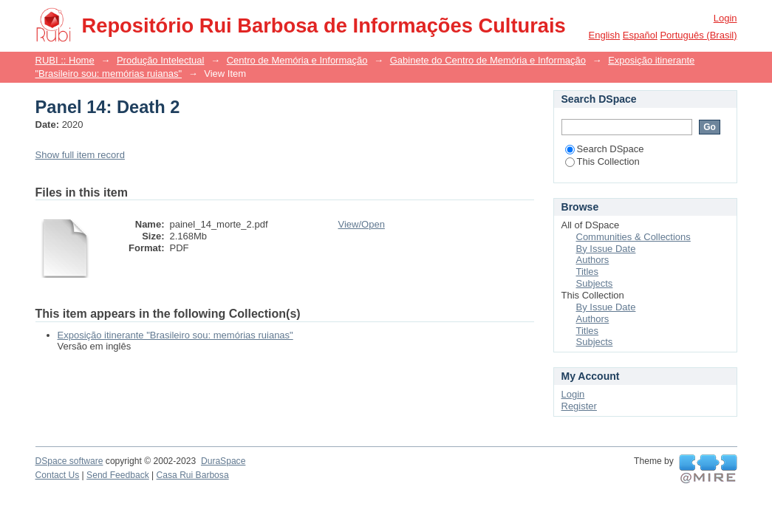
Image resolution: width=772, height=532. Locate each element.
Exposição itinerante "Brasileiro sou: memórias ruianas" (175, 335)
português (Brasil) (698, 35)
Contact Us (58, 475)
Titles (588, 272)
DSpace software (69, 461)
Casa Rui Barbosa (193, 475)
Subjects (595, 283)
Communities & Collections (633, 237)
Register (579, 406)
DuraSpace (223, 461)
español (640, 35)
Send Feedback (118, 475)
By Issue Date (606, 249)
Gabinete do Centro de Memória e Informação (488, 60)
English (605, 35)
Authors (593, 260)
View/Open (362, 224)
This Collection (602, 161)
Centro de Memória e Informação (297, 60)
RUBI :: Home (65, 60)
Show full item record (80, 155)
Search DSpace (605, 149)
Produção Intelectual (161, 60)
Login (725, 18)
